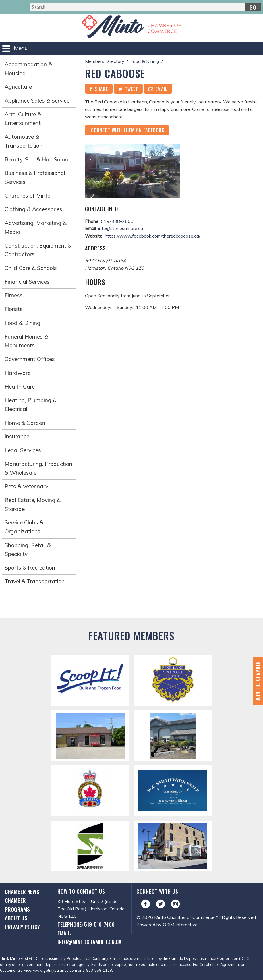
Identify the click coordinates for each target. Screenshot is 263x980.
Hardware (18, 373)
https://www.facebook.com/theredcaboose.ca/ (153, 236)
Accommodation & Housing (28, 69)
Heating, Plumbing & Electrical (31, 405)
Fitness (14, 295)
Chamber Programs (17, 905)
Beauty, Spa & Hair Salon (36, 159)
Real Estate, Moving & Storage (33, 505)
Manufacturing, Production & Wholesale (38, 468)
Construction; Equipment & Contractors (38, 250)
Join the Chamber (258, 681)
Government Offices (30, 359)
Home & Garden (25, 423)
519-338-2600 (117, 221)
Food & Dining (23, 323)
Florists (14, 309)
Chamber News (22, 891)
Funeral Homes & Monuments (26, 341)
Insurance (17, 436)
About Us (16, 918)
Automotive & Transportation (24, 141)
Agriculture (18, 87)
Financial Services (27, 282)
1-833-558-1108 (97, 970)
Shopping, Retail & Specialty (28, 550)
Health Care (20, 387)
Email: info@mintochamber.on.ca (89, 937)
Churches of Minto (28, 196)
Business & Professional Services (35, 177)
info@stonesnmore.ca (121, 228)
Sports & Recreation (30, 568)
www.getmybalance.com (55, 970)
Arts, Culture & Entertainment (23, 119)
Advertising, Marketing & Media (36, 227)
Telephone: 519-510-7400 (86, 924)
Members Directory (105, 61)
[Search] (145, 7)
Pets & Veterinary (26, 486)
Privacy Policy (22, 927)
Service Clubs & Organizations (24, 527)
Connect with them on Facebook (127, 130)
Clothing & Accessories (33, 209)
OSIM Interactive (180, 925)
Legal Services (23, 450)
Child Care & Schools (31, 268)
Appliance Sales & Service (37, 101)
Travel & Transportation (35, 581)
